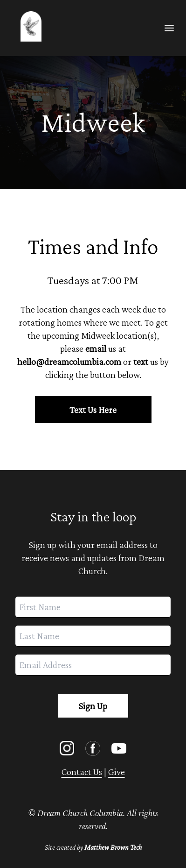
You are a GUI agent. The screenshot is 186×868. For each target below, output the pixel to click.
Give (117, 772)
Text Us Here (93, 410)
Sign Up (93, 706)
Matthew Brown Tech (113, 847)
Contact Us (82, 772)
